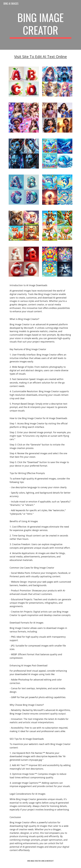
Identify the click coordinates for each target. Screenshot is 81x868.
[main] (40, 25)
